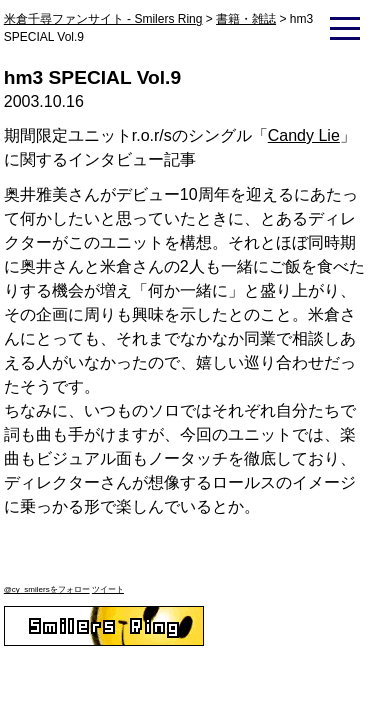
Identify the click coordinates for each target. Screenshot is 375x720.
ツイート (108, 589)
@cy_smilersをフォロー (47, 589)
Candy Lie (304, 135)
